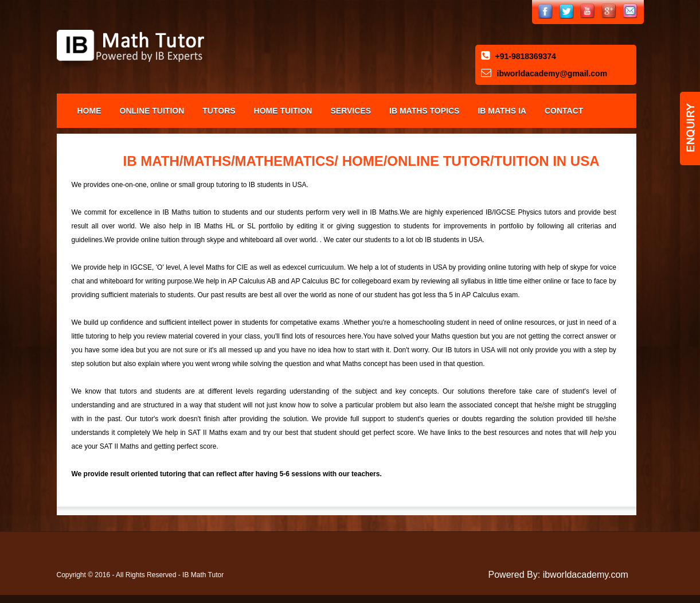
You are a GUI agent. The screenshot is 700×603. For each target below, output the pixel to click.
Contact (564, 111)
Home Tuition (283, 111)
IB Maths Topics (424, 111)
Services (351, 111)
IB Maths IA (502, 111)
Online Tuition (152, 111)
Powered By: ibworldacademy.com (558, 575)
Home (89, 111)
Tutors (219, 111)
